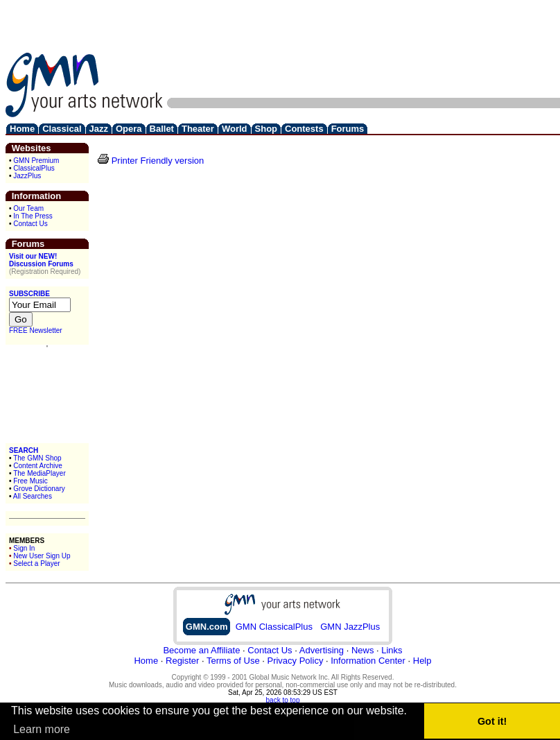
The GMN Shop (37, 458)
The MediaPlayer (40, 473)
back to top (283, 700)
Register (182, 661)
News (363, 650)
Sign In (24, 548)
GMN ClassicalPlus (274, 627)
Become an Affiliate (201, 650)
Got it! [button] (492, 721)
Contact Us (30, 224)
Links (392, 650)
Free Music (30, 481)
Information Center (368, 661)
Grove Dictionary (39, 489)
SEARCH (24, 450)
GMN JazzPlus (350, 627)
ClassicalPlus (34, 168)
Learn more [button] (42, 729)
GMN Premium (36, 161)
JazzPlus (27, 176)
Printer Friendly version (158, 161)
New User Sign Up (42, 556)
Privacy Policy (295, 661)
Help (422, 661)
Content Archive (38, 466)
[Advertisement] (514, 49)
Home (146, 661)
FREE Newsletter (36, 330)
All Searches (33, 496)
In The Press (33, 216)
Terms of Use (233, 661)
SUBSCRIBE (29, 294)
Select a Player (36, 563)
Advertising (322, 650)
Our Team (28, 208)
